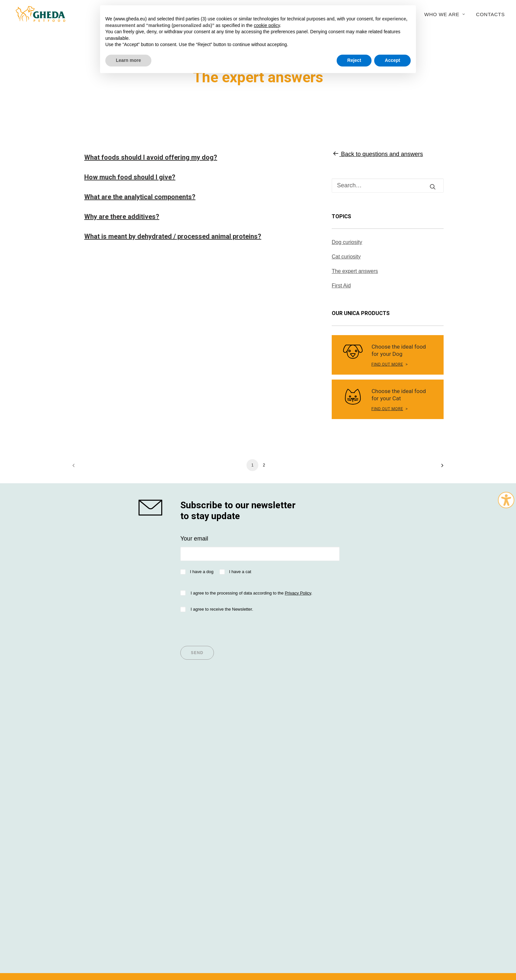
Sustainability (377, 765)
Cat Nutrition (89, 765)
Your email (194, 539)
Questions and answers (295, 774)
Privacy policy (236, 941)
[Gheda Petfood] (37, 14)
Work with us (377, 792)
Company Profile (382, 748)
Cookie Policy (373, 941)
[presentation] (230, 627)
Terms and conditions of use (192, 941)
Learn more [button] (128, 60)
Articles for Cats (189, 765)
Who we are (445, 14)
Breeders (276, 765)
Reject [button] (354, 60)
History (369, 756)
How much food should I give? (130, 177)
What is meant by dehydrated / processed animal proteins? (173, 236)
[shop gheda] (154, 508)
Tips (174, 748)
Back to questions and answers (377, 154)
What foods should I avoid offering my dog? (151, 157)
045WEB (413, 941)
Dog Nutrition (90, 756)
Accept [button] (392, 60)
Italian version (86, 953)
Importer (275, 756)
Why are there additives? (122, 217)
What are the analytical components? (140, 197)
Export (368, 783)
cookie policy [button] (267, 25)
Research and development (396, 774)
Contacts (490, 14)
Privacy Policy (298, 593)
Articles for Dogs (190, 756)
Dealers (274, 748)
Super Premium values (102, 748)
